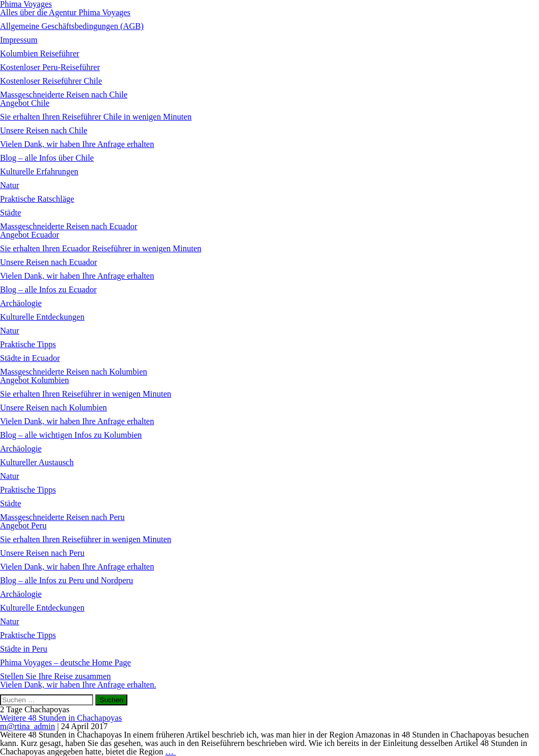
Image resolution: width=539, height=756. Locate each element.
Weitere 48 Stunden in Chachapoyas (61, 718)
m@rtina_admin (28, 726)
